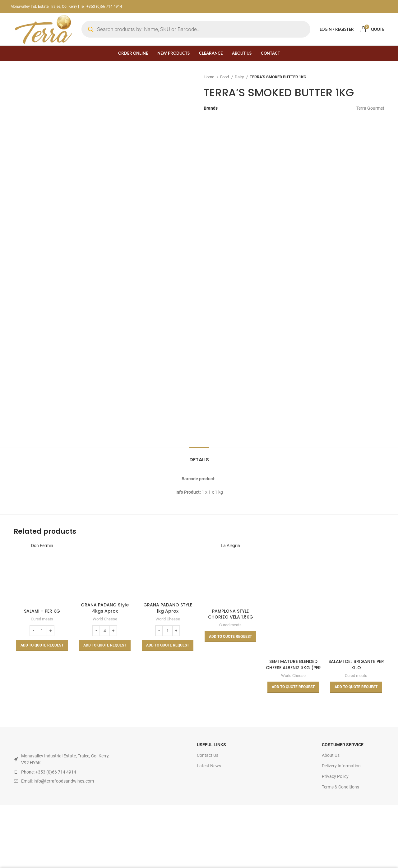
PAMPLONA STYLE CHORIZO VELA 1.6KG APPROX (231, 617)
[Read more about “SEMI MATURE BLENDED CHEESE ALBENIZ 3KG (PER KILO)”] (293, 687)
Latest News (209, 766)
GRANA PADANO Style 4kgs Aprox (105, 608)
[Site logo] (43, 29)
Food (225, 77)
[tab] (199, 457)
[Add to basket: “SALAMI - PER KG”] (42, 646)
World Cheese (105, 619)
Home (209, 77)
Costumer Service (343, 745)
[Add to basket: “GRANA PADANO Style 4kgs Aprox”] (105, 646)
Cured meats (42, 619)
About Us (331, 755)
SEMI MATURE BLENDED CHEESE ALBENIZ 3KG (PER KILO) (293, 667)
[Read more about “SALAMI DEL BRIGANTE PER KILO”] (356, 687)
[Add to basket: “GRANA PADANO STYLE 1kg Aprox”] (168, 646)
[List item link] (62, 772)
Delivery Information (341, 766)
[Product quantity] (42, 631)
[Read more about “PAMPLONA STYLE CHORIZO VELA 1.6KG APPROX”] (230, 637)
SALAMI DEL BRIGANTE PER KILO (356, 665)
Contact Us (208, 755)
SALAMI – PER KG (42, 611)
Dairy (240, 77)
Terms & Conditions (340, 787)
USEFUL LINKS (211, 745)
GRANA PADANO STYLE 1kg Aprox (168, 608)
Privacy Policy (335, 776)
